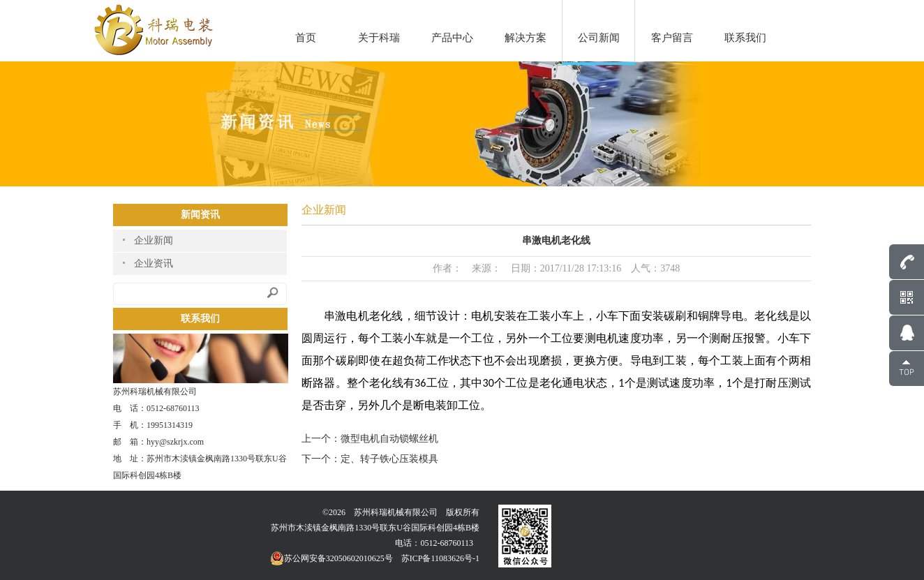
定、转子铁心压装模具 (389, 459)
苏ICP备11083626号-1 (440, 558)
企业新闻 (154, 240)
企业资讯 (154, 263)
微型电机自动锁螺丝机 (389, 439)
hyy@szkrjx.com (175, 442)
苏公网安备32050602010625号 (331, 558)
